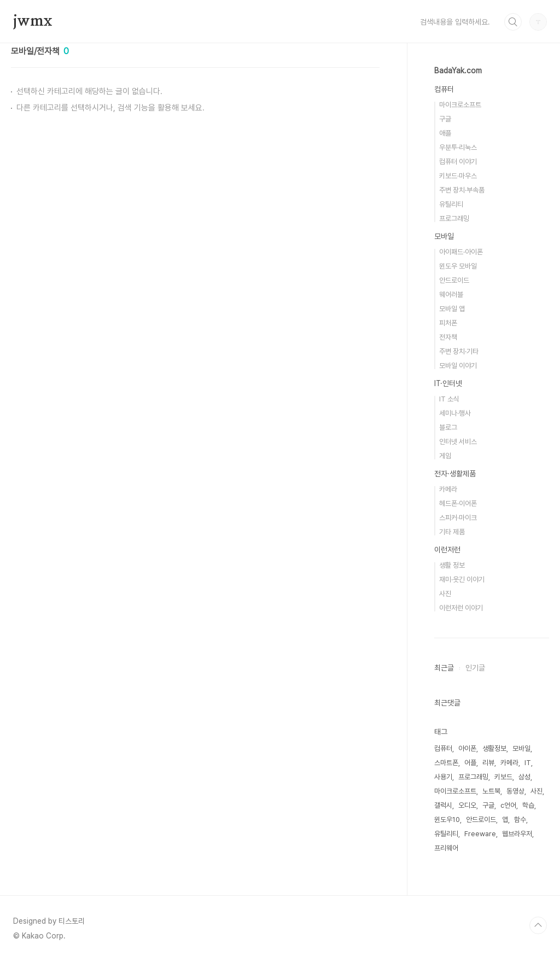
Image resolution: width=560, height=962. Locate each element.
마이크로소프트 (460, 105)
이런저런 (447, 550)
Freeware (480, 834)
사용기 (443, 777)
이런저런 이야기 (461, 608)
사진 (445, 594)
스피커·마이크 (458, 518)
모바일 (444, 236)
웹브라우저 (517, 834)
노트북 (491, 791)
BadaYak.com (458, 71)
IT (528, 763)
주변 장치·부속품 (462, 190)
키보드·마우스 (458, 176)
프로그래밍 (454, 218)
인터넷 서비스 (458, 442)
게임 (445, 456)
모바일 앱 (452, 309)
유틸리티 (451, 204)
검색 (513, 22)
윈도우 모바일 (458, 266)
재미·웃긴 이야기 (462, 579)
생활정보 (494, 748)
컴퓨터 (444, 89)
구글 (445, 119)
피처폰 (448, 323)
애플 (445, 133)
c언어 (508, 805)
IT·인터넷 (448, 383)
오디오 (467, 805)
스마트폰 (446, 763)
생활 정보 (452, 565)
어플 (470, 763)
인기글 (475, 668)
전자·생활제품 (455, 474)
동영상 (515, 791)
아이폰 (467, 748)
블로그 (448, 427)
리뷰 (488, 763)
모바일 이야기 (458, 366)
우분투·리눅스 (458, 147)
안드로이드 (454, 280)
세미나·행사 (455, 413)
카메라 (448, 489)
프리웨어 (446, 848)
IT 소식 (449, 399)
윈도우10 (447, 820)
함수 (520, 820)
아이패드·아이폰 (461, 252)
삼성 (524, 777)
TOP (538, 925)
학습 (528, 805)
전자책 (448, 337)
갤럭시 (443, 805)
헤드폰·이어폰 (458, 503)
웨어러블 (451, 295)
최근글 (444, 668)
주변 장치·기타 (459, 351)
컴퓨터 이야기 (458, 162)
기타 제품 (452, 532)
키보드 (503, 777)
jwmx (33, 21)
